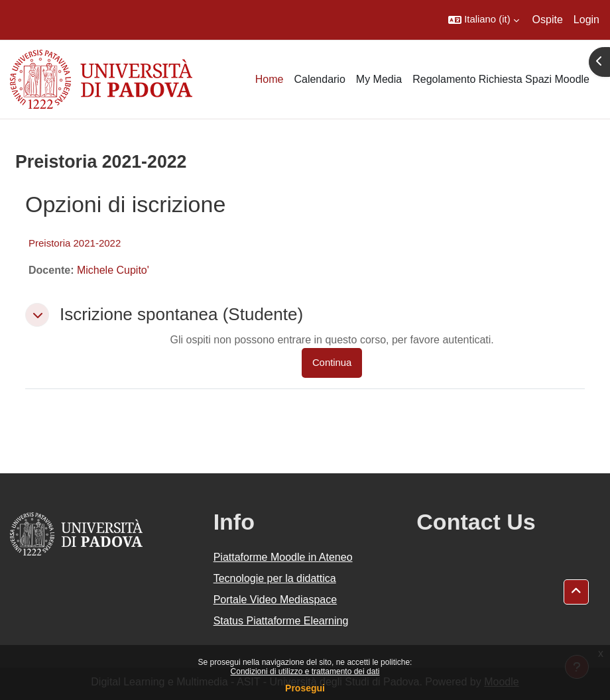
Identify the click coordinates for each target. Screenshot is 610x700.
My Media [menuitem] (379, 79)
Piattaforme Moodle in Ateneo (283, 557)
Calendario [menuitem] (319, 79)
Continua (332, 363)
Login (586, 20)
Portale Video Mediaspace (275, 600)
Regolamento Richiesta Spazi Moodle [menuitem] (501, 79)
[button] (483, 20)
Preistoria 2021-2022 (75, 243)
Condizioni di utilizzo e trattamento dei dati (305, 671)
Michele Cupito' (113, 270)
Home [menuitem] (270, 79)
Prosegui (305, 688)
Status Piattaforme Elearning (281, 621)
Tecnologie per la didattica (275, 578)
